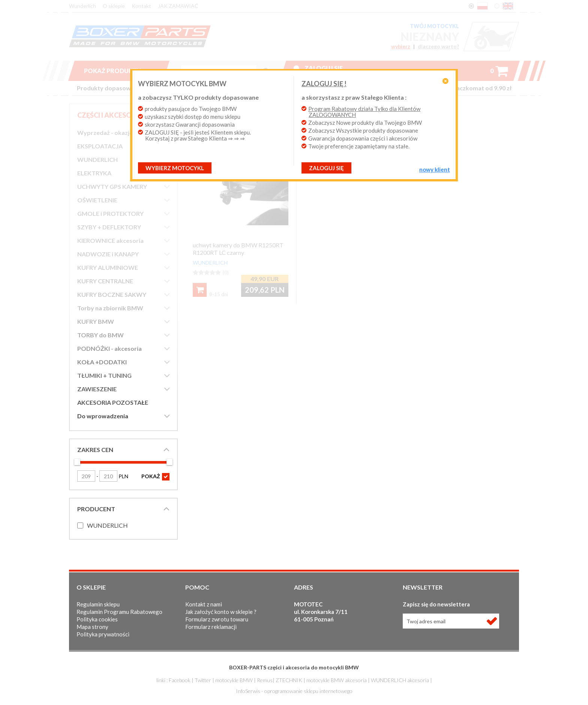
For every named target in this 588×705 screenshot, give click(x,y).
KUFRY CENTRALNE (105, 281)
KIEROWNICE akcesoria (110, 240)
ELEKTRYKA (94, 173)
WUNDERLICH (97, 159)
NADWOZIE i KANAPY (108, 254)
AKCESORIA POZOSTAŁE (113, 402)
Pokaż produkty (118, 71)
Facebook (180, 680)
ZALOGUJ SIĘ (326, 168)
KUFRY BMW (96, 321)
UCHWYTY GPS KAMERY (112, 186)
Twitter (203, 680)
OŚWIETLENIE (97, 200)
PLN (114, 476)
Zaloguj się (324, 68)
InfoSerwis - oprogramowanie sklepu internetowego (294, 691)
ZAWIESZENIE (97, 389)
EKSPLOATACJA (100, 146)
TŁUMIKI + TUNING (104, 375)
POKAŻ (155, 477)
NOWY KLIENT (435, 169)
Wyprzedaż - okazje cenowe (116, 132)
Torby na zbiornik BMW (110, 308)
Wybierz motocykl (175, 168)
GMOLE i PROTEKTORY (110, 213)
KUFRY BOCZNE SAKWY (112, 294)
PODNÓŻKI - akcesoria (109, 348)
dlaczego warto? (438, 46)
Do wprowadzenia (103, 416)
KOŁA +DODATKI (102, 362)
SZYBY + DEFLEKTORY (109, 227)
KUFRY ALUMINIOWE (108, 267)
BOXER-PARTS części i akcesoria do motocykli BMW (294, 667)
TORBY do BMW (100, 335)
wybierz (401, 46)
